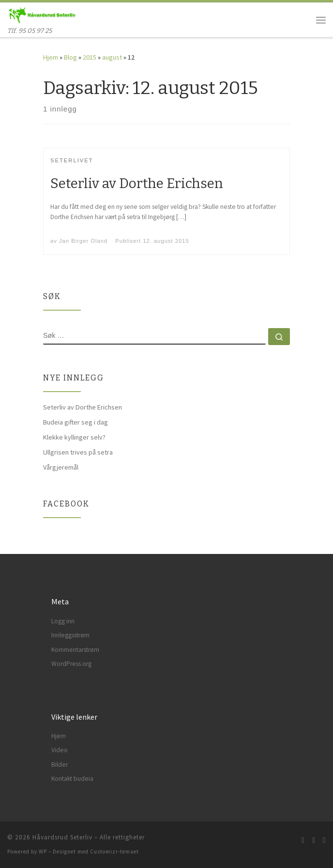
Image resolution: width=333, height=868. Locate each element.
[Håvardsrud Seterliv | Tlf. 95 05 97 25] (42, 14)
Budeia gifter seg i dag (76, 422)
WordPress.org (71, 664)
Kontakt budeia (72, 779)
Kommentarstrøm (75, 650)
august (112, 57)
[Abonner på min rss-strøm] (303, 840)
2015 (90, 57)
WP (43, 852)
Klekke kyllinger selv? (74, 437)
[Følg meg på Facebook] (314, 840)
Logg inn (63, 621)
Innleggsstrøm (70, 635)
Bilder (60, 765)
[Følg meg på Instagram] (324, 840)
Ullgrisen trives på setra (78, 452)
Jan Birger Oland (83, 241)
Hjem (51, 57)
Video (60, 750)
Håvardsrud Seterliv (62, 837)
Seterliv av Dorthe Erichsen (137, 183)
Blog (70, 57)
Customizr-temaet (114, 852)
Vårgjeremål (61, 467)
